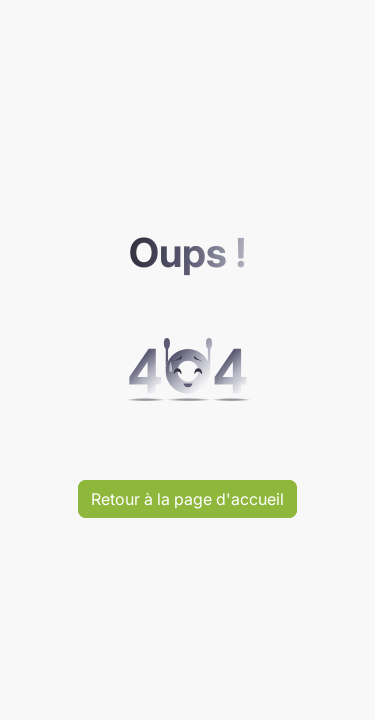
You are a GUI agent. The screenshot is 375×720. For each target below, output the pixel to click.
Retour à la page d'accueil (187, 499)
